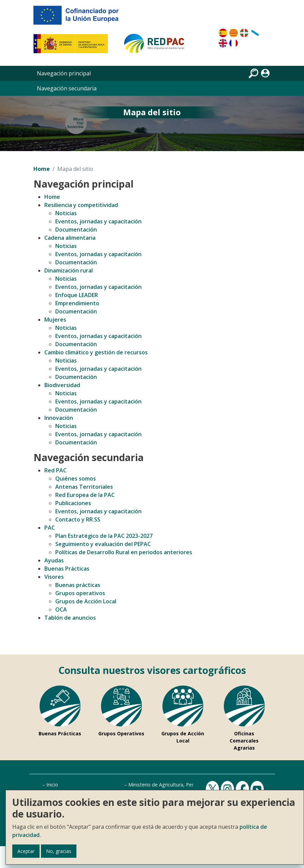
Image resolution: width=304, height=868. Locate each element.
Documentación (76, 230)
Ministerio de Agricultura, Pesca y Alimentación (181, 785)
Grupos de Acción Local (86, 601)
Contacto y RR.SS (78, 519)
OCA (61, 609)
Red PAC (55, 470)
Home (42, 169)
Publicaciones (73, 503)
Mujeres (55, 320)
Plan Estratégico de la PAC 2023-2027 (104, 536)
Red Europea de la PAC (85, 495)
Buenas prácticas (78, 585)
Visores (54, 577)
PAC (50, 528)
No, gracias (59, 851)
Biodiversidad (62, 385)
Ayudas (54, 560)
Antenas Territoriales (84, 487)
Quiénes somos (76, 479)
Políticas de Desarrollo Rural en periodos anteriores (124, 552)
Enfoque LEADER (77, 295)
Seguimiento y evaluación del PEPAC (103, 544)
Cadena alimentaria (70, 238)
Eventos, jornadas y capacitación (98, 221)
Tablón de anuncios (70, 618)
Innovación (59, 418)
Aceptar (26, 851)
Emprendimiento (77, 303)
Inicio (52, 785)
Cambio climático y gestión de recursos (96, 352)
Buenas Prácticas (67, 569)
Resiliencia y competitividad (81, 205)
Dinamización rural (69, 270)
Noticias (66, 213)
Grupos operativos (80, 593)
